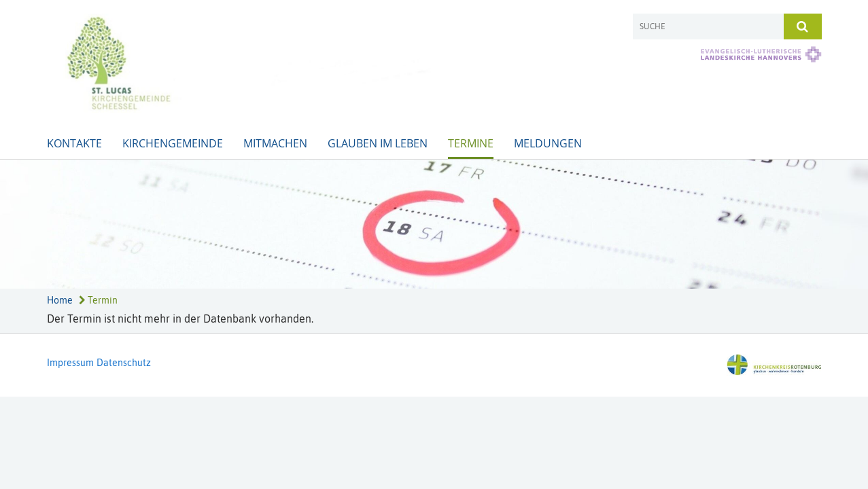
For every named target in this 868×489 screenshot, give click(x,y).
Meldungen (548, 143)
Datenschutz (124, 363)
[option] (434, 224)
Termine (471, 143)
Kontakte (74, 143)
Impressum (70, 363)
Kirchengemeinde (173, 143)
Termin (98, 300)
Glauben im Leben (378, 143)
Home (60, 300)
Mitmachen (275, 143)
